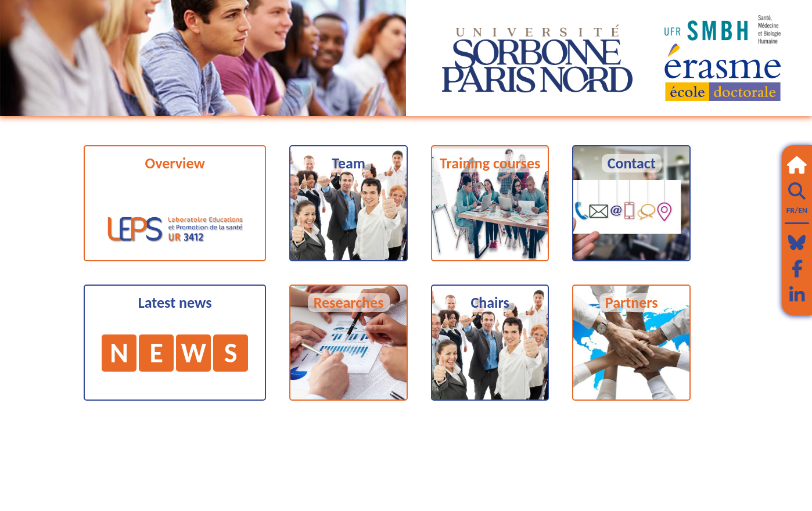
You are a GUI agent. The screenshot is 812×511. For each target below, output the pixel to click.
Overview (175, 163)
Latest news (175, 332)
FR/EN (797, 210)
